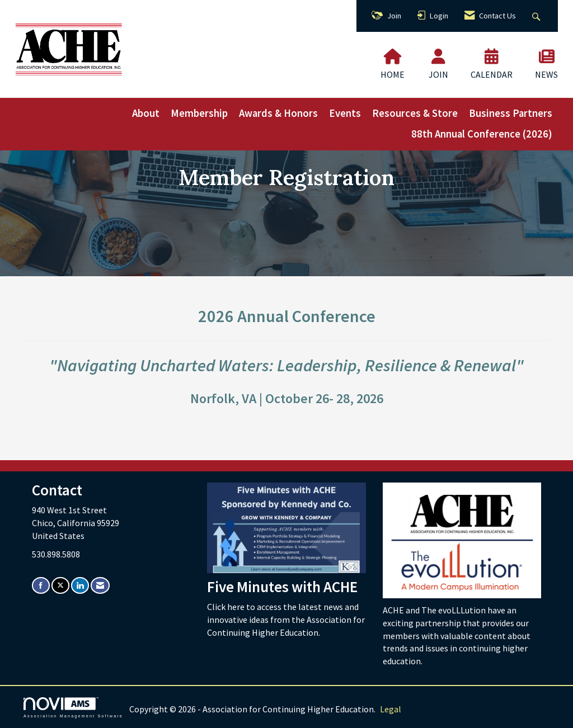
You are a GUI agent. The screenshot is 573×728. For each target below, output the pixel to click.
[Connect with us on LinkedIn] (80, 585)
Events (345, 113)
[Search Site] (537, 16)
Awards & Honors (278, 113)
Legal (391, 709)
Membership (199, 113)
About (146, 113)
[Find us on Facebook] (41, 585)
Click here (227, 607)
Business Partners (511, 113)
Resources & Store (415, 113)
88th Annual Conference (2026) (482, 134)
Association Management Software (73, 708)
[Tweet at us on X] (60, 585)
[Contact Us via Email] (100, 585)
